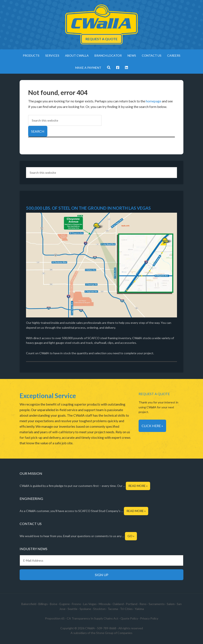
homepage (154, 101)
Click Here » (152, 426)
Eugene (65, 604)
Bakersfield (29, 604)
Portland (132, 604)
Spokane (85, 609)
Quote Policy (129, 618)
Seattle (72, 609)
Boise (54, 604)
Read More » (138, 486)
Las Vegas (90, 604)
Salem (171, 604)
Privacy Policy (149, 618)
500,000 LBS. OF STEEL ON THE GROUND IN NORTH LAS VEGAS (88, 208)
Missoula (105, 604)
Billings (43, 604)
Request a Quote (101, 39)
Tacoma (113, 609)
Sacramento (157, 604)
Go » (131, 536)
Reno (143, 604)
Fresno (76, 604)
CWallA (102, 20)
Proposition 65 (55, 618)
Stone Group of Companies (114, 633)
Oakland (118, 604)
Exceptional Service (48, 396)
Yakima (139, 609)
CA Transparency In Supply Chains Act (93, 618)
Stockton (99, 609)
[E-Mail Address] (101, 560)
